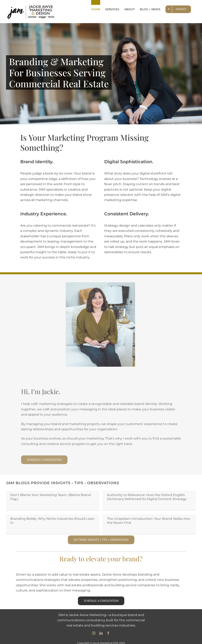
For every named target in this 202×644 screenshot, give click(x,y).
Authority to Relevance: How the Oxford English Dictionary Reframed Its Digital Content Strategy (144, 498)
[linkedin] (101, 631)
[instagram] (94, 631)
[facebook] (108, 631)
